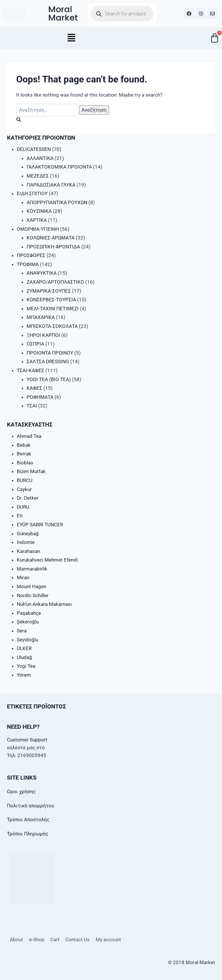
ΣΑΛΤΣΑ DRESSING (48, 361)
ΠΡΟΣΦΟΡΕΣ (31, 255)
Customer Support (27, 740)
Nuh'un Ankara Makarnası (44, 604)
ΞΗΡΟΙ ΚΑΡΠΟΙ (43, 335)
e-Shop (37, 940)
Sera (22, 631)
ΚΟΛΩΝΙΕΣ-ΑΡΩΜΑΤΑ (51, 238)
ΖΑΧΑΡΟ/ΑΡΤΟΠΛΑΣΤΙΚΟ (55, 282)
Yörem (24, 675)
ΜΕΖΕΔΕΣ (38, 176)
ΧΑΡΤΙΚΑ (37, 220)
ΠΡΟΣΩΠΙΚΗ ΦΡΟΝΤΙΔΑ (53, 247)
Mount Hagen (32, 586)
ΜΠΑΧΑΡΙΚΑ (41, 317)
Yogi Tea (26, 666)
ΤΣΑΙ (32, 406)
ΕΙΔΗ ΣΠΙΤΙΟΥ (32, 193)
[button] (72, 38)
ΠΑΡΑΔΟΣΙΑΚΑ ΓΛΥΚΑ (51, 185)
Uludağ (24, 657)
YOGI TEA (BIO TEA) (49, 379)
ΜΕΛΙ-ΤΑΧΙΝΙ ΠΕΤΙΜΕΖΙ (53, 309)
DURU (23, 507)
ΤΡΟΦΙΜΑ (28, 264)
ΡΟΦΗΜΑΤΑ (40, 397)
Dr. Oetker (28, 498)
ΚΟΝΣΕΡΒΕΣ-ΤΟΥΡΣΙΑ (51, 300)
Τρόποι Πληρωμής (28, 834)
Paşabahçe (29, 613)
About (16, 940)
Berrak (24, 454)
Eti (20, 516)
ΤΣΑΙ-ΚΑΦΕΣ (30, 370)
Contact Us (77, 940)
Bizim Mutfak (31, 471)
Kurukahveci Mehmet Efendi (47, 560)
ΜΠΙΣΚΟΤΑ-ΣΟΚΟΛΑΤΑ (52, 326)
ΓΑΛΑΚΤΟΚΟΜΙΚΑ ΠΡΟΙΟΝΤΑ (59, 167)
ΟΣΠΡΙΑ (35, 344)
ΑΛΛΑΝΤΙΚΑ (40, 158)
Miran (23, 577)
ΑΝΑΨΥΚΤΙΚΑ (42, 273)
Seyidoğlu (27, 640)
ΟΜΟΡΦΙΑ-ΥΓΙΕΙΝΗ (38, 229)
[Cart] (215, 38)
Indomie (26, 542)
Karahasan (28, 551)
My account (108, 940)
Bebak (24, 445)
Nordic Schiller (33, 595)
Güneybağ (28, 534)
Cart (55, 940)
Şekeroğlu (28, 622)
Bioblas (25, 463)
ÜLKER (24, 648)
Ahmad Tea (29, 436)
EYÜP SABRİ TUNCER (40, 525)
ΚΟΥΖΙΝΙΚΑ (39, 211)
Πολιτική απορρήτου (30, 806)
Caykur (24, 489)
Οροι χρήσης (21, 791)
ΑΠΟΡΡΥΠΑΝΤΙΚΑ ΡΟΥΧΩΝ (57, 202)
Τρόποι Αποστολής (28, 820)
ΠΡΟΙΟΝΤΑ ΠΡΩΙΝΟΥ (50, 353)
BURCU (25, 480)
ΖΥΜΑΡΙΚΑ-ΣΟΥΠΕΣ (49, 291)
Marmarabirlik (32, 569)
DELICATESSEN (34, 149)
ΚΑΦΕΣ (34, 388)
